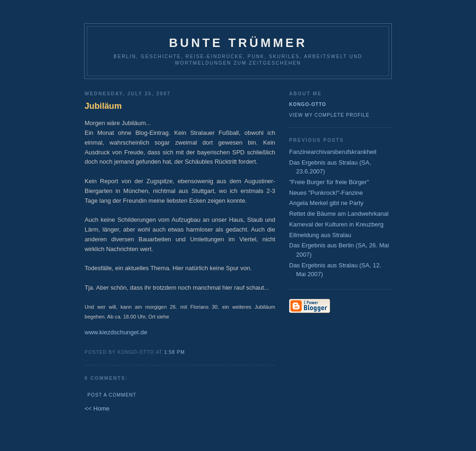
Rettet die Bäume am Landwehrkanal (339, 214)
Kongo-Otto (308, 104)
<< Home (97, 408)
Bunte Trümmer (238, 43)
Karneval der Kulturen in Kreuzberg (336, 224)
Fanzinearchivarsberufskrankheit (333, 152)
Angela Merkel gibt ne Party (326, 203)
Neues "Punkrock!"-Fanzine (326, 193)
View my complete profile (329, 115)
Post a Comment (112, 395)
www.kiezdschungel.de (116, 332)
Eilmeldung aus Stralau (320, 235)
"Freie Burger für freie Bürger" (329, 182)
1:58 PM (175, 352)
